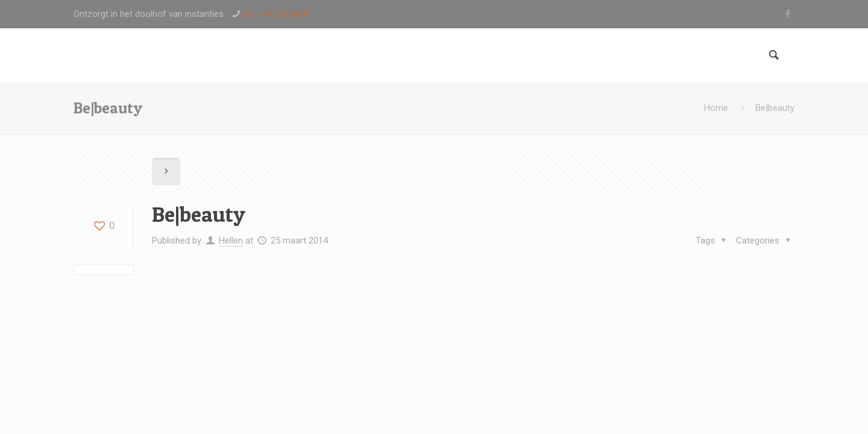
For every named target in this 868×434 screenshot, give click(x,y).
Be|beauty (775, 108)
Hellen (231, 241)
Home (716, 108)
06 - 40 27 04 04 (275, 14)
